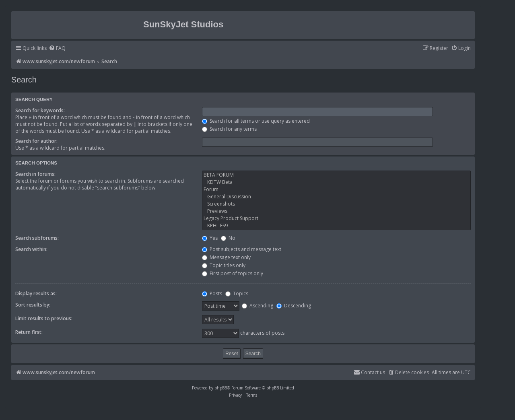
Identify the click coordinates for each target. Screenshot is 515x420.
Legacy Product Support (336, 218)
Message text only (226, 257)
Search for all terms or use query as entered (256, 121)
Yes (210, 238)
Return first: (29, 332)
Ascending (257, 306)
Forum (336, 189)
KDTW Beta (336, 182)
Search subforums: (37, 238)
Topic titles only (224, 265)
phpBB (221, 388)
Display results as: (36, 293)
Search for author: (36, 141)
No (228, 238)
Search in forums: (35, 174)
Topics (237, 293)
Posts (212, 293)
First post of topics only (233, 273)
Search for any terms (229, 129)
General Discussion (336, 197)
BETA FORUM (336, 175)
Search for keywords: (40, 110)
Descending (294, 306)
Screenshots (336, 204)
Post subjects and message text (242, 249)
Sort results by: (33, 305)
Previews (336, 211)
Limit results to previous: (44, 318)
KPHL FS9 (336, 226)
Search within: (31, 249)
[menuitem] (57, 48)
